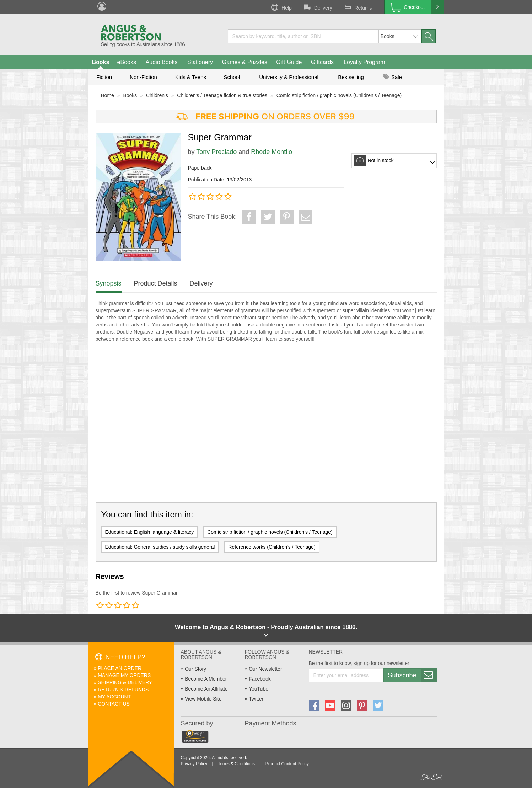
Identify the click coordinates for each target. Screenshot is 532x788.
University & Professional (289, 77)
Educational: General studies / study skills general (160, 547)
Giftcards (322, 62)
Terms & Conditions (236, 764)
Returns (357, 7)
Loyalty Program (364, 62)
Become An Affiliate (206, 689)
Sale (392, 77)
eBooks (127, 62)
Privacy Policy (194, 764)
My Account (114, 697)
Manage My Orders (124, 675)
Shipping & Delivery (125, 682)
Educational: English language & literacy (150, 532)
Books (101, 62)
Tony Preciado (216, 152)
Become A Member (206, 679)
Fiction (104, 77)
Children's (157, 95)
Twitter (256, 699)
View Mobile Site (203, 699)
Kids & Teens (191, 77)
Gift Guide (289, 62)
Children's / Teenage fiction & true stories (222, 95)
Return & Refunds (123, 689)
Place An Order (120, 668)
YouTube (259, 689)
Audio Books (162, 62)
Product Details (156, 283)
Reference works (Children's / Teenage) (272, 547)
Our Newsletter (265, 669)
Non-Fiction (143, 77)
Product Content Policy (287, 764)
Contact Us (114, 704)
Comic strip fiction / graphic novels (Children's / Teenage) (339, 95)
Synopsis (109, 283)
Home (108, 95)
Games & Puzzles (245, 62)
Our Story (195, 669)
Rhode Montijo (272, 152)
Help (281, 7)
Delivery (317, 7)
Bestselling (351, 77)
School (232, 77)
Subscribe (412, 675)
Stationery (200, 62)
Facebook (260, 679)
